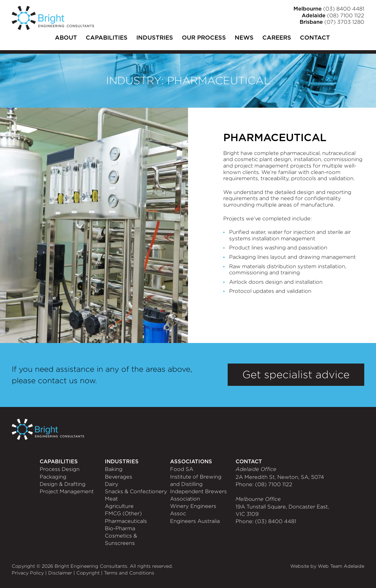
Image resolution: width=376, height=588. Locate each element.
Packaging (53, 477)
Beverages (119, 477)
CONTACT (249, 462)
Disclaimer (60, 573)
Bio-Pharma (120, 528)
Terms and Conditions (129, 573)
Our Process (204, 38)
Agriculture (119, 506)
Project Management (67, 491)
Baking (114, 469)
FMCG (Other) (123, 513)
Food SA (182, 469)
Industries (155, 38)
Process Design (60, 469)
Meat (111, 499)
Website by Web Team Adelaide (327, 566)
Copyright (88, 573)
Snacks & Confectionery (136, 491)
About (66, 38)
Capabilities (107, 38)
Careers (277, 38)
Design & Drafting (63, 484)
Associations (191, 462)
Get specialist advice (296, 375)
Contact (315, 38)
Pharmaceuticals (126, 521)
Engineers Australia (195, 521)
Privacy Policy (28, 573)
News (244, 38)
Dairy (112, 484)
